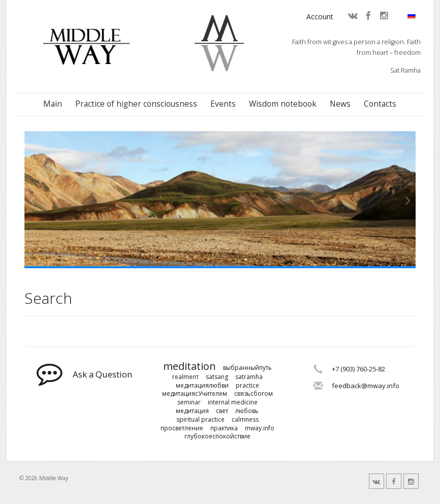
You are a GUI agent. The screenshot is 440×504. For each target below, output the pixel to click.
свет (222, 411)
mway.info (260, 428)
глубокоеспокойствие (217, 436)
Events (223, 104)
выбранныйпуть (247, 368)
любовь (247, 411)
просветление (182, 428)
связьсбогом (254, 394)
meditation (190, 366)
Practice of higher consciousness (136, 104)
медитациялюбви (202, 386)
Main (53, 104)
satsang (217, 377)
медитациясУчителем (195, 394)
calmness (245, 420)
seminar (189, 402)
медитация (192, 411)
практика (224, 428)
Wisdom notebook (283, 104)
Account (320, 17)
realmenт (185, 377)
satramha (249, 377)
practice (247, 386)
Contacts (380, 104)
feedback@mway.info (366, 386)
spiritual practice (200, 420)
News (340, 104)
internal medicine (233, 402)
